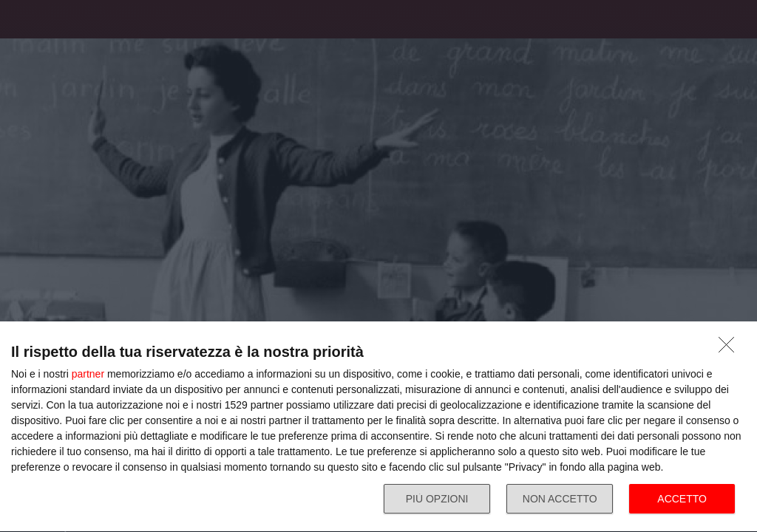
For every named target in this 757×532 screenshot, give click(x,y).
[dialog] (378, 427)
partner (88, 374)
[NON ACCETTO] (730, 349)
